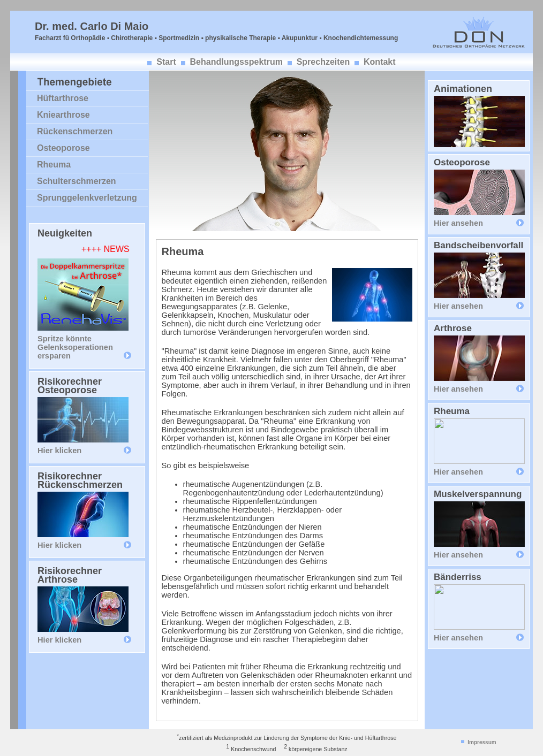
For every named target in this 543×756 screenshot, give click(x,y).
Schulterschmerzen (77, 181)
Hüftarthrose (63, 98)
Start (166, 62)
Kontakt (380, 62)
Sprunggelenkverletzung (87, 198)
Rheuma (54, 165)
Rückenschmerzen (75, 131)
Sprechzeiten (323, 62)
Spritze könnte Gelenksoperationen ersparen (75, 347)
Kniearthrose (63, 115)
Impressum (482, 742)
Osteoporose (63, 148)
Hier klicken (59, 450)
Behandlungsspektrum (236, 62)
